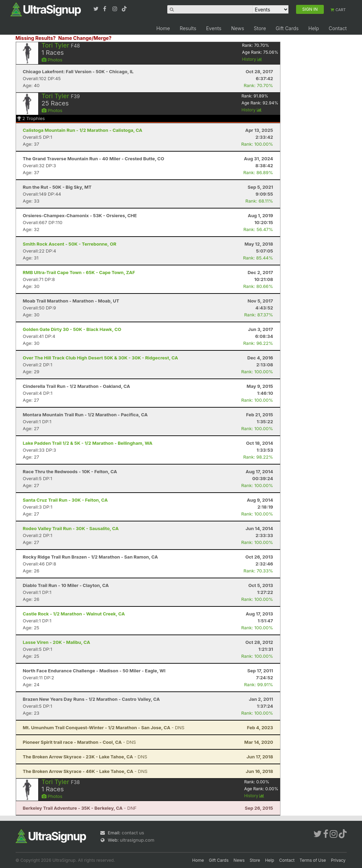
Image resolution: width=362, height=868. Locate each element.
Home (163, 28)
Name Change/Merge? (85, 38)
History (252, 59)
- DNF (80, 808)
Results (188, 28)
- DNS (104, 727)
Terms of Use (313, 860)
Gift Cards (287, 28)
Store (260, 28)
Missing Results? (36, 38)
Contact (338, 28)
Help (314, 28)
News (238, 28)
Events (214, 28)
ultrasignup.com (137, 840)
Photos (52, 60)
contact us (133, 833)
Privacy (338, 860)
